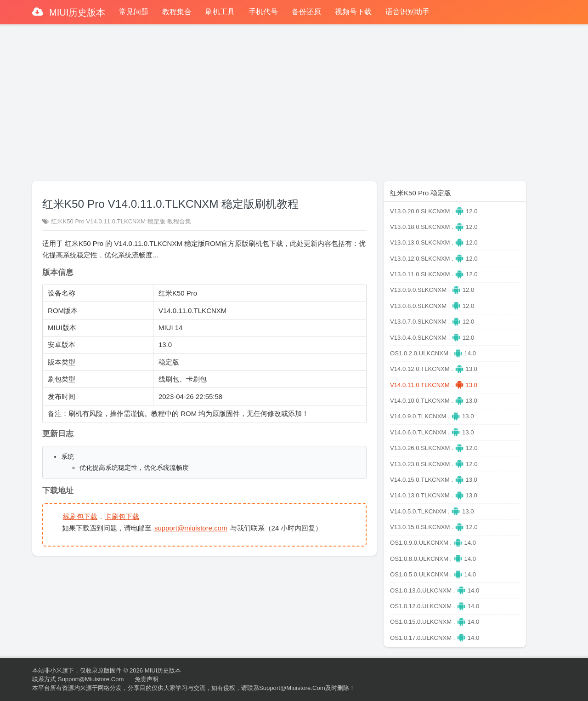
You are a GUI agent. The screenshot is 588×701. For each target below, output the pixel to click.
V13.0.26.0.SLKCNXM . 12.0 (434, 448)
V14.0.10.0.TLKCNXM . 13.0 (434, 401)
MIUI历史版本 (76, 12)
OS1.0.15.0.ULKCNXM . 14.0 (435, 622)
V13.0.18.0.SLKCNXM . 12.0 (434, 227)
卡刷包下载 (122, 516)
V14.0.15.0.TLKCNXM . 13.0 (434, 480)
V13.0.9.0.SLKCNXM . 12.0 (432, 290)
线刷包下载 (80, 516)
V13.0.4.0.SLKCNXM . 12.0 (432, 338)
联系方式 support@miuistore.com (78, 679)
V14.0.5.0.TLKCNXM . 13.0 (432, 511)
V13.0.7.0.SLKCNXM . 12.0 (432, 322)
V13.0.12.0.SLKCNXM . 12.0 (434, 259)
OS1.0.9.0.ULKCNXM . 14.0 (433, 543)
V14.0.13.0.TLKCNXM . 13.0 (434, 495)
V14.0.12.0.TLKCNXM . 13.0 (434, 369)
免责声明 (147, 679)
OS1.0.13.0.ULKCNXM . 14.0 (435, 590)
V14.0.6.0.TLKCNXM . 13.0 (432, 432)
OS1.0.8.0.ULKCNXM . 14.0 (433, 559)
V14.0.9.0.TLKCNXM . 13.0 (432, 416)
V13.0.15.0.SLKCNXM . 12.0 (434, 527)
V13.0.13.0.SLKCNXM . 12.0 (434, 242)
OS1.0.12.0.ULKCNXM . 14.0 (435, 606)
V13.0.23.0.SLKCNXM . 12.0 (434, 464)
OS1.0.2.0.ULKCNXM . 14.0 (433, 353)
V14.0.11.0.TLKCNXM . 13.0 (434, 385)
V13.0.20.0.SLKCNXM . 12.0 (434, 211)
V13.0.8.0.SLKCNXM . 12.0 (432, 306)
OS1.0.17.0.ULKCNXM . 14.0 (435, 638)
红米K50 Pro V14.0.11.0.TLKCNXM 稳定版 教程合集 (121, 221)
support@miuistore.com (191, 528)
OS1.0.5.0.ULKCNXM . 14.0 (433, 574)
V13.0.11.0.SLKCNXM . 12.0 (434, 274)
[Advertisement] (294, 98)
